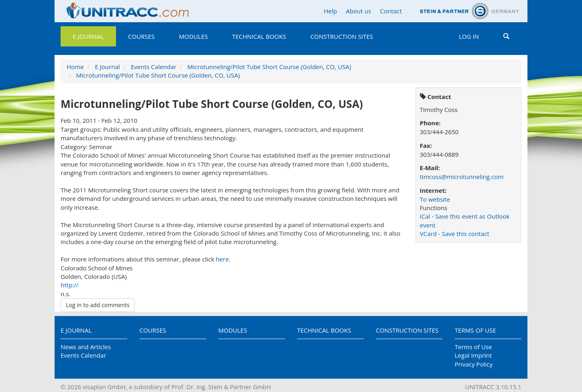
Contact (391, 11)
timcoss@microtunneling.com (462, 177)
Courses (141, 36)
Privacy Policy (474, 364)
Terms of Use (475, 330)
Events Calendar (154, 67)
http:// (70, 285)
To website (435, 199)
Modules (193, 36)
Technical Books (259, 36)
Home (75, 67)
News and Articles (86, 347)
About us (358, 11)
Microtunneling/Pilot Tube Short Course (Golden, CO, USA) (269, 67)
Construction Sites (342, 36)
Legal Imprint (473, 355)
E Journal (88, 36)
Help (330, 11)
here (222, 259)
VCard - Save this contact (455, 234)
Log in (469, 36)
